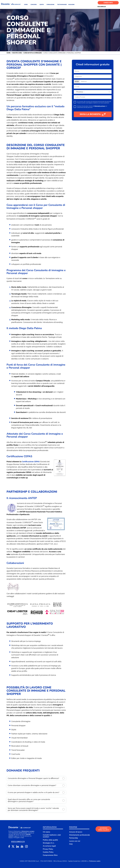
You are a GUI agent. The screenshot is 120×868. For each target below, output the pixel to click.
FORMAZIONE (51, 5)
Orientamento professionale (79, 835)
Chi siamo (46, 832)
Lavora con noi (75, 841)
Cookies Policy (48, 852)
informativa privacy (100, 106)
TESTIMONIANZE (62, 5)
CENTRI (42, 5)
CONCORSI (34, 5)
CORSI (26, 5)
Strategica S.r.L (49, 843)
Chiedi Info (108, 3)
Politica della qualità (50, 840)
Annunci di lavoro (76, 832)
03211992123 (98, 7)
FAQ (71, 844)
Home (8, 53)
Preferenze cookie (95, 861)
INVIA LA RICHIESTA (93, 114)
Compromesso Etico (50, 855)
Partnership (73, 838)
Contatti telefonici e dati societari (52, 836)
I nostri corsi (17, 53)
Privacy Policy (48, 849)
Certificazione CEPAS (31, 462)
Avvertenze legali (49, 846)
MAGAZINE (71, 5)
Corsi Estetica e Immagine (33, 53)
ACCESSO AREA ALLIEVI (104, 829)
